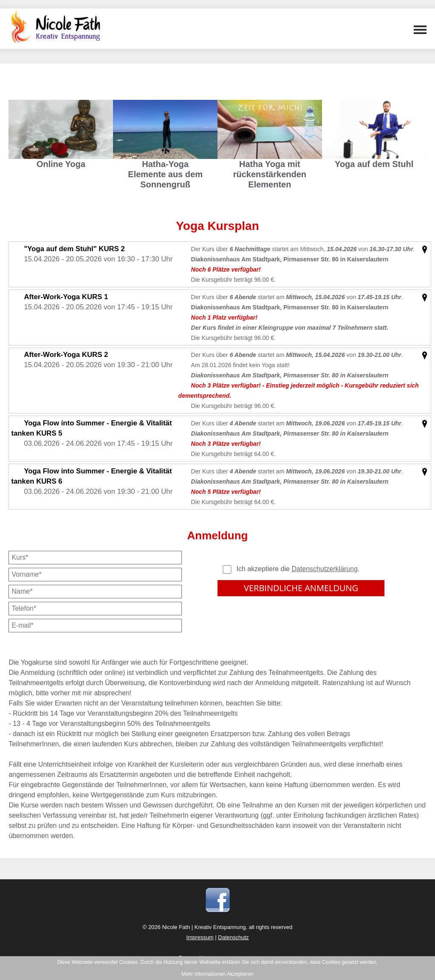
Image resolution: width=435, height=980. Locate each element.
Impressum (200, 937)
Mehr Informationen (203, 974)
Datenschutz (233, 937)
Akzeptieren (240, 974)
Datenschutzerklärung (325, 569)
